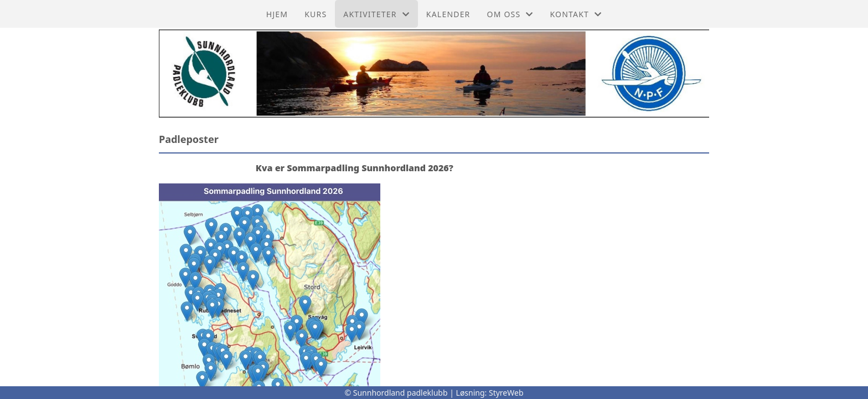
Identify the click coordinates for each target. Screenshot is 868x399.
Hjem (277, 14)
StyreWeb (506, 393)
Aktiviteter (376, 14)
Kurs (316, 14)
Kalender (448, 14)
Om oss (510, 14)
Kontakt (576, 14)
